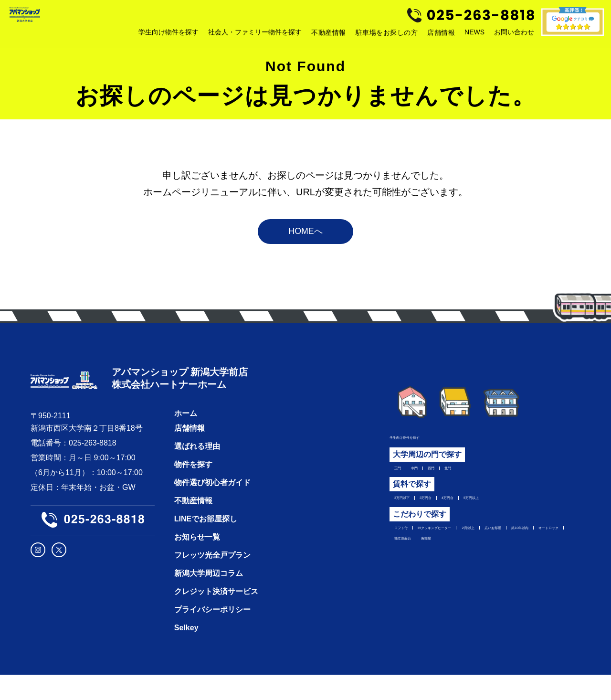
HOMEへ (305, 239)
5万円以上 (531, 513)
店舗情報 (441, 35)
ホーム (186, 439)
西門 (453, 479)
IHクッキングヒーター (473, 547)
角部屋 (454, 577)
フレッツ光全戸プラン (212, 580)
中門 (427, 479)
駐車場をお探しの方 (387, 35)
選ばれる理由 (197, 472)
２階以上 (537, 547)
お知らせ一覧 (197, 562)
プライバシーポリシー (212, 635)
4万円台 (490, 513)
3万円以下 (412, 513)
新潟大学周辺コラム (209, 599)
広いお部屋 (413, 562)
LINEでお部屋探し (206, 544)
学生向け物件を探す (424, 445)
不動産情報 (329, 35)
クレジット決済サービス (216, 617)
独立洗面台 (413, 577)
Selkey (186, 653)
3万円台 (453, 513)
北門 (478, 479)
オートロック (515, 562)
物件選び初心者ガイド (212, 508)
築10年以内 (462, 562)
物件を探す (193, 490)
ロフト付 (410, 547)
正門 (402, 479)
